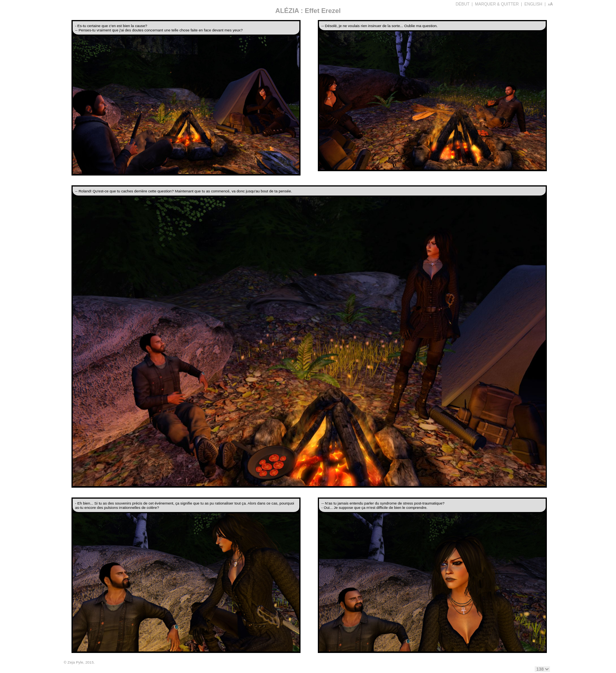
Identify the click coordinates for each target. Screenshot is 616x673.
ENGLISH (533, 4)
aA (551, 4)
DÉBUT (463, 4)
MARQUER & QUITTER (497, 4)
